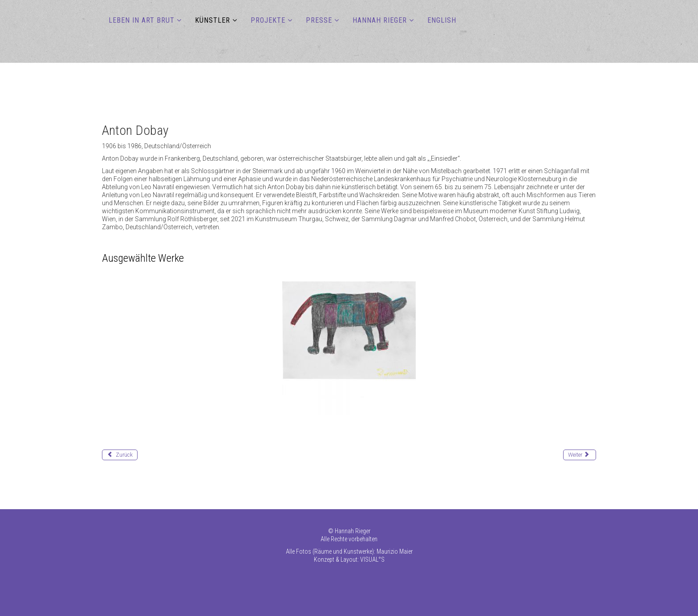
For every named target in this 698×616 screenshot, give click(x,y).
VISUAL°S (372, 559)
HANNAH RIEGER (380, 20)
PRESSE (319, 20)
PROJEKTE (268, 20)
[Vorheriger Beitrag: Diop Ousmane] (120, 455)
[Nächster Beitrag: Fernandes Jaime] (580, 455)
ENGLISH (442, 20)
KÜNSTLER (213, 20)
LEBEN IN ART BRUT (142, 20)
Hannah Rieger (353, 531)
